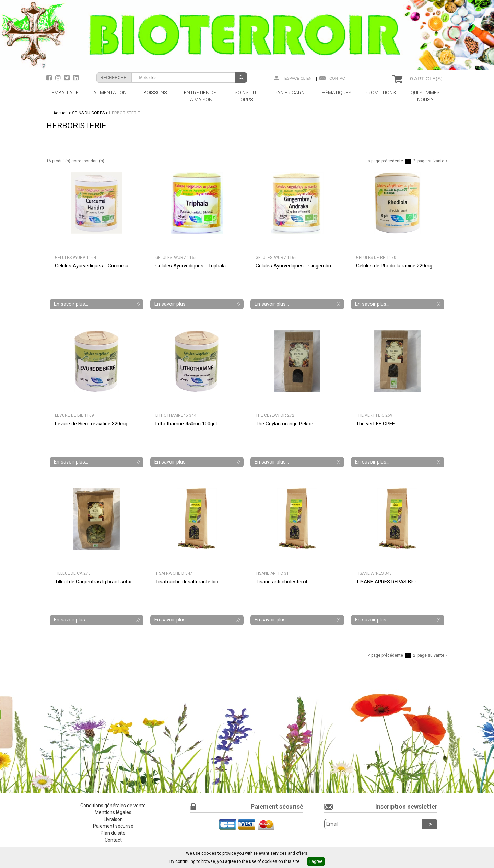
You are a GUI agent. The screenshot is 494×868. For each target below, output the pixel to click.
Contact (338, 78)
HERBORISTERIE (125, 113)
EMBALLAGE (65, 93)
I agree (316, 861)
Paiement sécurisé (113, 826)
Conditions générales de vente (113, 806)
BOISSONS (155, 93)
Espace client (299, 78)
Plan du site (113, 833)
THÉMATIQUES (335, 93)
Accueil (60, 113)
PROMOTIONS (380, 93)
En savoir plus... (71, 304)
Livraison (113, 819)
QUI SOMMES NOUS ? (425, 96)
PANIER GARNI (290, 93)
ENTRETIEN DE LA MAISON (200, 96)
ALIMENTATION (110, 93)
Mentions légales (113, 812)
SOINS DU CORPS (245, 96)
